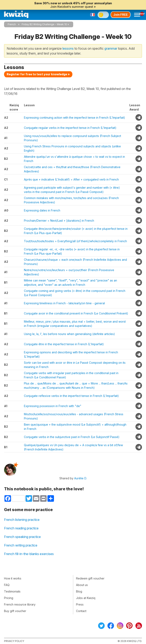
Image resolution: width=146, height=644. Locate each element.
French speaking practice (22, 537)
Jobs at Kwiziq (86, 598)
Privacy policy (14, 641)
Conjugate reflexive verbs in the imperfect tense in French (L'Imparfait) (71, 396)
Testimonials (12, 591)
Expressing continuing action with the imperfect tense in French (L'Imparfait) (75, 118)
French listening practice (22, 520)
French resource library (20, 604)
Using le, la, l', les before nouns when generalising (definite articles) (69, 334)
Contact (81, 611)
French (12, 24)
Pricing (9, 598)
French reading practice (21, 528)
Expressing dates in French (42, 210)
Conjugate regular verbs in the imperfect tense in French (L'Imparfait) (70, 128)
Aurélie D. (81, 478)
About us (82, 585)
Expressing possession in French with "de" (53, 406)
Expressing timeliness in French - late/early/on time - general (64, 303)
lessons (68, 48)
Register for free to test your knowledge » (38, 74)
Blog (79, 591)
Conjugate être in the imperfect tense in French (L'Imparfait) (64, 344)
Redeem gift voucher (90, 578)
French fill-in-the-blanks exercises (29, 554)
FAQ (7, 585)
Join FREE (121, 15)
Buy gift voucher (15, 611)
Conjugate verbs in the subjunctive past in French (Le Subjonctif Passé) (72, 437)
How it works (13, 578)
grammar (111, 48)
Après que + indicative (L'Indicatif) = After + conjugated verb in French (71, 179)
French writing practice (21, 545)
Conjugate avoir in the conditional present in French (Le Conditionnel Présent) (76, 313)
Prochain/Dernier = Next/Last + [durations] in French (59, 221)
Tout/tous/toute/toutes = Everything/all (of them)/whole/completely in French (75, 241)
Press (80, 604)
